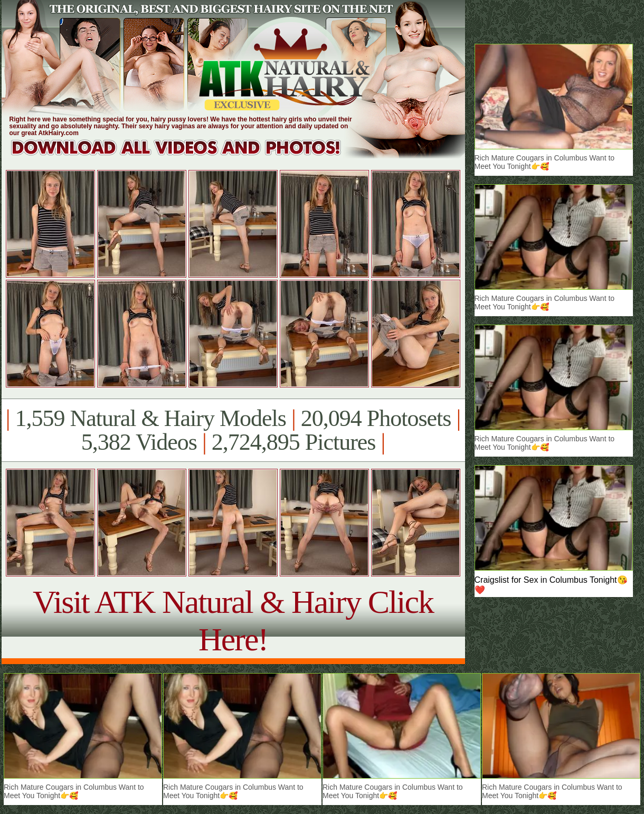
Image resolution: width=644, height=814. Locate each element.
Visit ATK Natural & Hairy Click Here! (233, 621)
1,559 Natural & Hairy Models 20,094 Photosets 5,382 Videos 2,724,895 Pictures (233, 430)
